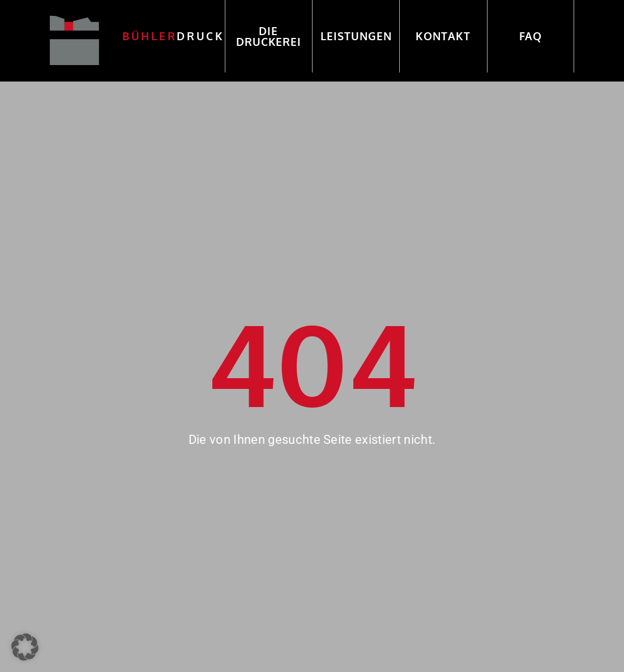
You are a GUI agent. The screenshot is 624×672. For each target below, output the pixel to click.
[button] (25, 647)
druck (174, 36)
